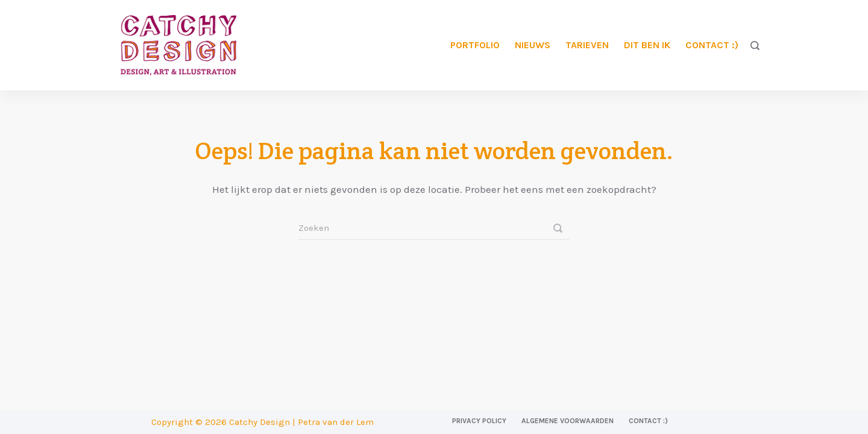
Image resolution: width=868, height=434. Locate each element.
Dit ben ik (647, 45)
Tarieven (587, 45)
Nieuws (533, 45)
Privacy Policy (479, 421)
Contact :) (712, 45)
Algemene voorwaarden (568, 421)
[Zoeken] (755, 46)
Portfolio (475, 45)
